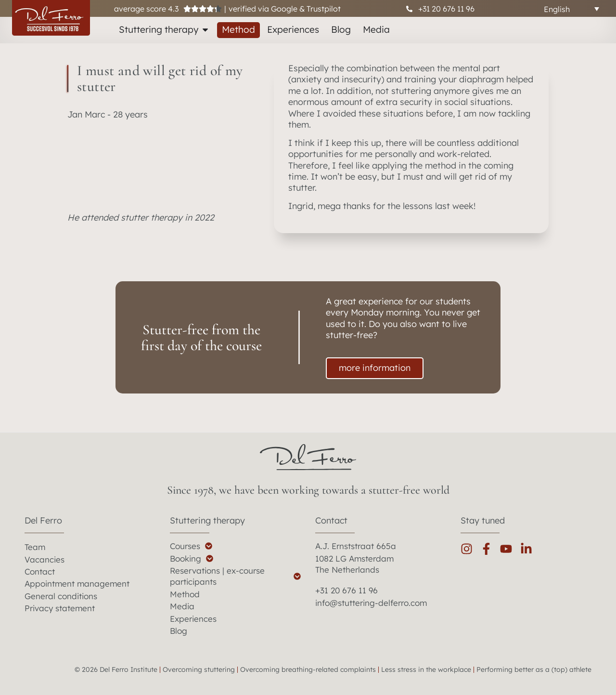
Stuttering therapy (207, 520)
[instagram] (470, 549)
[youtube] (510, 549)
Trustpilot (324, 9)
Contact (331, 520)
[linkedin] (530, 549)
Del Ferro (43, 520)
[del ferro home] (308, 457)
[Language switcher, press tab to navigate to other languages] (571, 9)
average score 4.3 (146, 9)
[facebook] (490, 549)
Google (284, 9)
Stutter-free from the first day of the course (201, 338)
